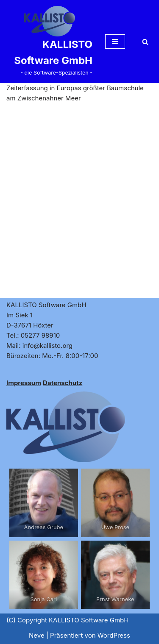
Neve (37, 635)
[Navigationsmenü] (115, 42)
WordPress (114, 635)
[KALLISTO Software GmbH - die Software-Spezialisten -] (49, 42)
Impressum (24, 383)
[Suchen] (145, 42)
